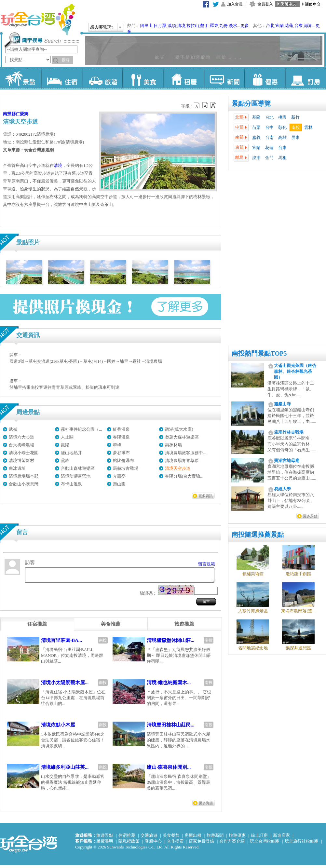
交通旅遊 (149, 838)
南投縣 (9, 114)
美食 (143, 78)
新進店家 (281, 838)
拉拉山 (193, 26)
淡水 (233, 26)
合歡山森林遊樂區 (78, 468)
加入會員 (235, 4)
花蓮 (289, 26)
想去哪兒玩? (102, 27)
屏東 (295, 137)
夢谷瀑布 (121, 453)
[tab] (37, 627)
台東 (299, 26)
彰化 (282, 127)
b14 (213, 105)
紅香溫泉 (121, 429)
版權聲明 (105, 844)
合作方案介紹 (232, 844)
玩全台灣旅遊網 (38, 20)
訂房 (305, 78)
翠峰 (117, 445)
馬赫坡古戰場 (126, 468)
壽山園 (119, 484)
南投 (296, 127)
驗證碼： (148, 596)
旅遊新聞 (215, 838)
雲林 (308, 127)
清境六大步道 (21, 437)
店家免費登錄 (201, 844)
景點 (21, 78)
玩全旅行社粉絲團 (302, 844)
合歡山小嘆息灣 (24, 484)
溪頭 (172, 26)
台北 (270, 26)
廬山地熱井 (71, 453)
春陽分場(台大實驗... (184, 476)
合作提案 (175, 844)
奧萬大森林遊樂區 (182, 437)
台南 (269, 137)
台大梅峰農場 (21, 445)
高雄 (282, 137)
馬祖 (282, 158)
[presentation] (37, 627)
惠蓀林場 (173, 445)
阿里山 (146, 26)
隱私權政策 (129, 844)
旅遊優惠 (237, 838)
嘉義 (256, 137)
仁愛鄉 (22, 114)
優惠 (265, 78)
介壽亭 (119, 476)
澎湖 (308, 26)
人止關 (67, 437)
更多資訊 (206, 496)
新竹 (295, 117)
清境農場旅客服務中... (186, 453)
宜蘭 (279, 26)
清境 (181, 26)
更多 (245, 26)
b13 (205, 105)
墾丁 (204, 26)
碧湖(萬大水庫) (179, 429)
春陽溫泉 (121, 437)
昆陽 (65, 445)
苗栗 (256, 127)
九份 (224, 26)
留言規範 (207, 564)
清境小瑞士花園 (24, 453)
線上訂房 (259, 838)
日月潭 (160, 26)
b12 (197, 105)
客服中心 (153, 844)
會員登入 (265, 4)
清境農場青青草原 (182, 461)
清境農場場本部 (24, 476)
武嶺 (13, 429)
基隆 (256, 117)
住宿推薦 (127, 838)
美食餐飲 (171, 838)
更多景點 (310, 516)
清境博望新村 (21, 461)
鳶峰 (65, 461)
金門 (269, 158)
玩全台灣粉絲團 (265, 844)
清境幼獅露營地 (76, 476)
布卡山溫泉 (71, 484)
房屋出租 (193, 838)
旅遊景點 (105, 838)
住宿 (61, 78)
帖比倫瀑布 (123, 461)
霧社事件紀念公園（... (81, 429)
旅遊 (102, 78)
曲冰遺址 (17, 468)
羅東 (214, 26)
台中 (269, 127)
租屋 (183, 78)
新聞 (224, 78)
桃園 (282, 117)
